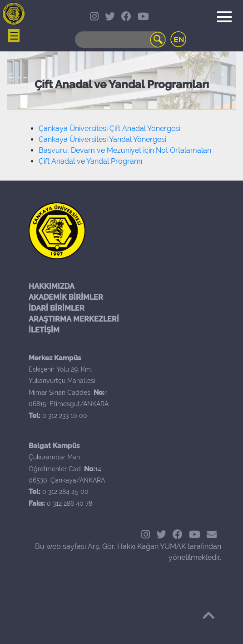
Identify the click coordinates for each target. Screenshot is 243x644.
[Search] (120, 40)
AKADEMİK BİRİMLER (66, 297)
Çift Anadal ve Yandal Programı (90, 161)
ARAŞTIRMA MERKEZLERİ (74, 319)
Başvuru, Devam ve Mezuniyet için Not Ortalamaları (125, 150)
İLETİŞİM (44, 330)
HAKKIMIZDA (52, 286)
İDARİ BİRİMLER (57, 308)
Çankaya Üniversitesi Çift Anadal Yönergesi (109, 128)
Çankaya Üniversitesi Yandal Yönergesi (102, 139)
